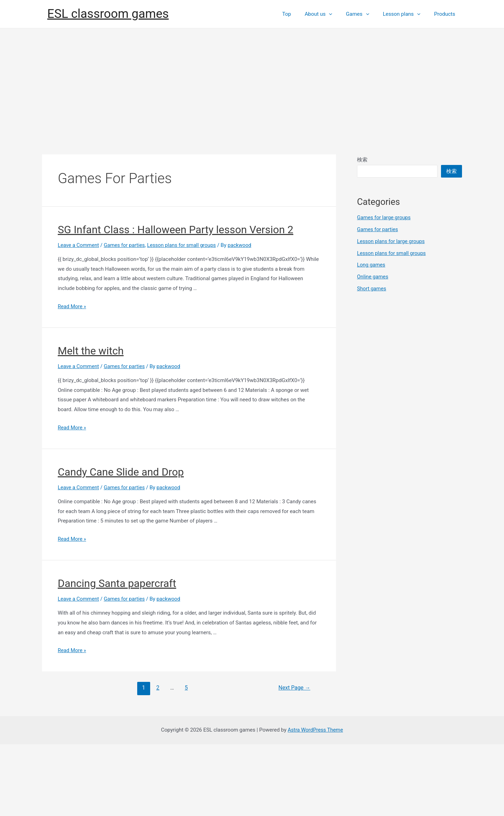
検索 (362, 231)
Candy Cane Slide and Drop (121, 544)
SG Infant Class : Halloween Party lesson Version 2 (176, 301)
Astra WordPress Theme (315, 802)
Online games (373, 348)
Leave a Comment (79, 317)
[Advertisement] (252, 153)
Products (446, 50)
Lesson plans (406, 50)
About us (330, 50)
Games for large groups (384, 289)
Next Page (294, 759)
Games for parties (126, 317)
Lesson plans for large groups (392, 313)
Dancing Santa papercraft (117, 655)
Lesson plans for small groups (184, 317)
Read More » (72, 378)
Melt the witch (91, 423)
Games (365, 50)
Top (301, 50)
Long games (372, 337)
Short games (372, 360)
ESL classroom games (108, 50)
